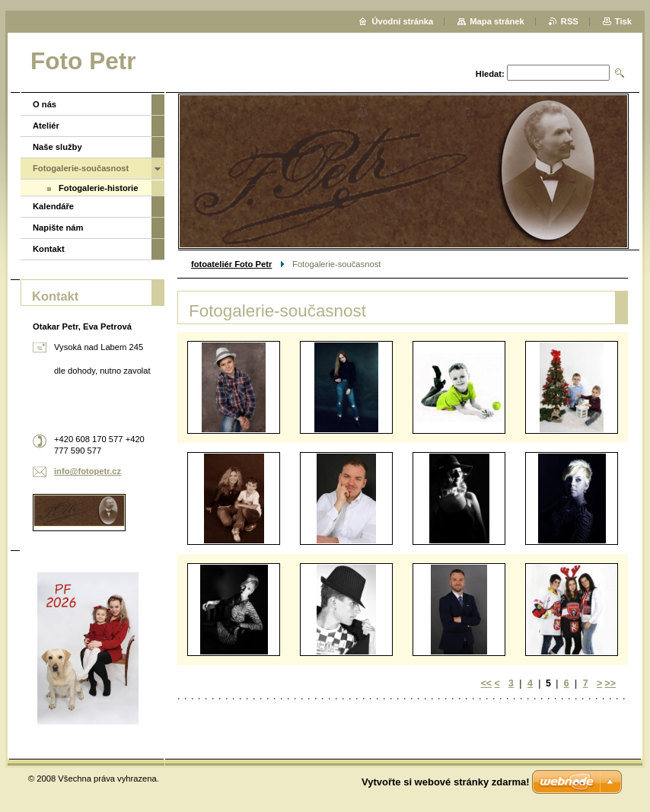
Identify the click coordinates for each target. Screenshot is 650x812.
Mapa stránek (497, 21)
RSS (570, 21)
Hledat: (490, 74)
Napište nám (58, 228)
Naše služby (57, 147)
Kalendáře (53, 206)
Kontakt (49, 249)
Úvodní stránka (402, 21)
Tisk (623, 21)
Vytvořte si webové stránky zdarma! (446, 782)
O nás (45, 104)
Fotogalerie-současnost (81, 168)
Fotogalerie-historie (98, 188)
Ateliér (46, 126)
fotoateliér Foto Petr (231, 264)
